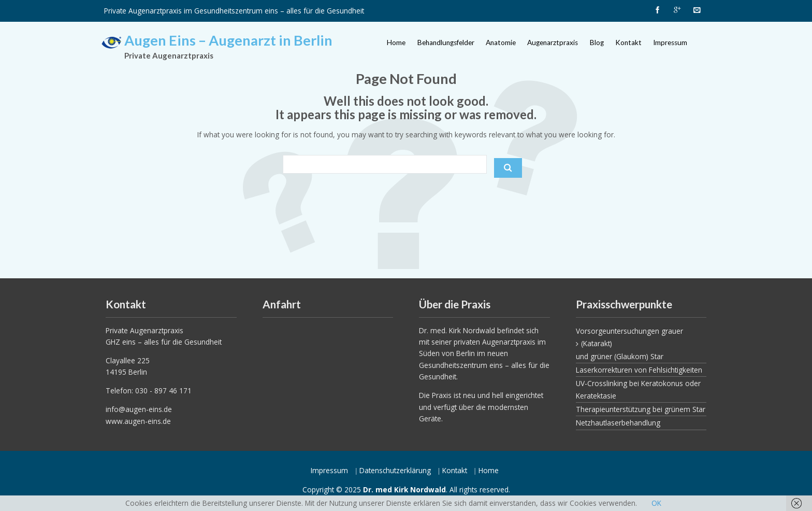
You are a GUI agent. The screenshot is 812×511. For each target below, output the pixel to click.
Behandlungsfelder (446, 42)
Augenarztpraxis (553, 42)
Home (396, 42)
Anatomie (501, 42)
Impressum (670, 42)
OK (656, 503)
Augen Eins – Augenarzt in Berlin (228, 40)
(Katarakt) (597, 343)
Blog (597, 42)
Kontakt (628, 42)
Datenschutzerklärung (395, 470)
